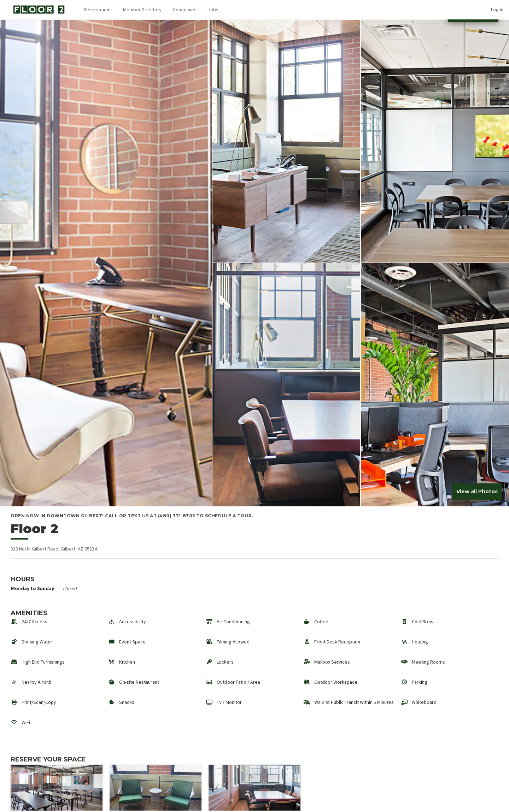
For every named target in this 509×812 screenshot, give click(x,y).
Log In (497, 10)
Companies (185, 10)
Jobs (213, 10)
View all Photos (477, 492)
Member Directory (142, 10)
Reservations (98, 10)
